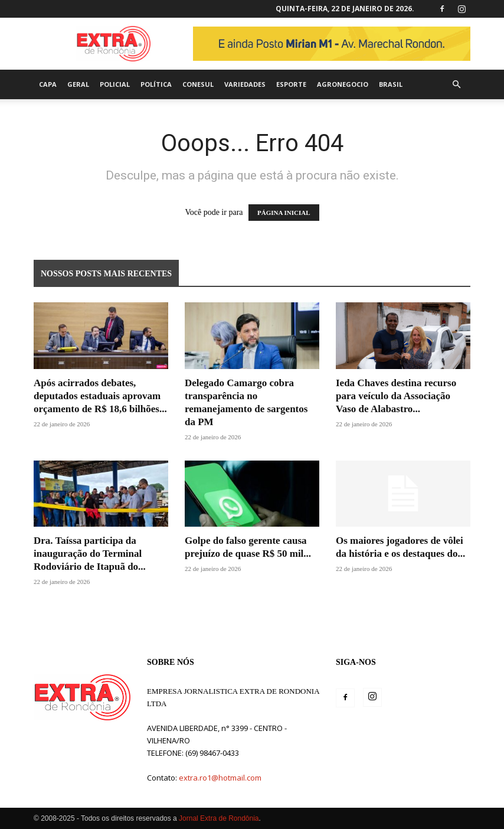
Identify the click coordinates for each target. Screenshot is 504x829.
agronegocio (343, 84)
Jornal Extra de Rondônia (219, 818)
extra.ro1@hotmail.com (220, 778)
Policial (115, 84)
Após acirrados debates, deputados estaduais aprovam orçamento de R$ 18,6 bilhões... (100, 396)
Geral (78, 84)
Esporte (291, 84)
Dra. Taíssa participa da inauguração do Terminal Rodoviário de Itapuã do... (90, 554)
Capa (48, 84)
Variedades (245, 84)
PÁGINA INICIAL (284, 213)
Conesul (198, 84)
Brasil (391, 84)
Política (156, 84)
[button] (456, 85)
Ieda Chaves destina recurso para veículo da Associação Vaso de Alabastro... (396, 396)
